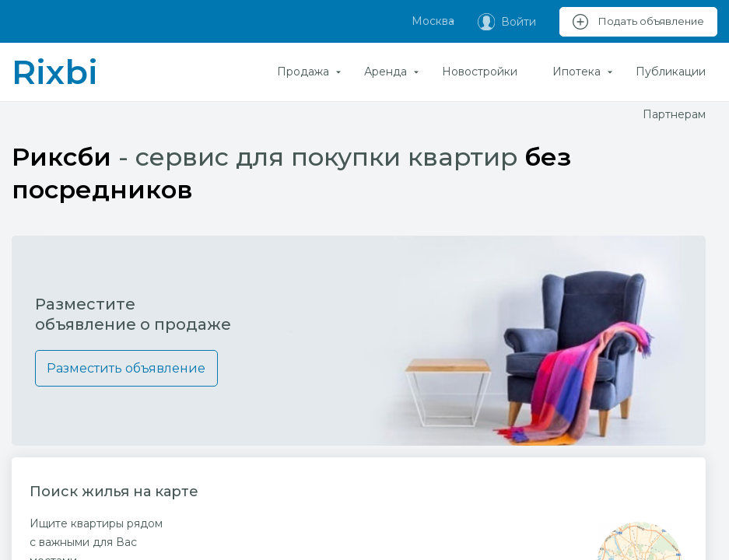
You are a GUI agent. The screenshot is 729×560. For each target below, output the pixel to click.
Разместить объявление (128, 368)
